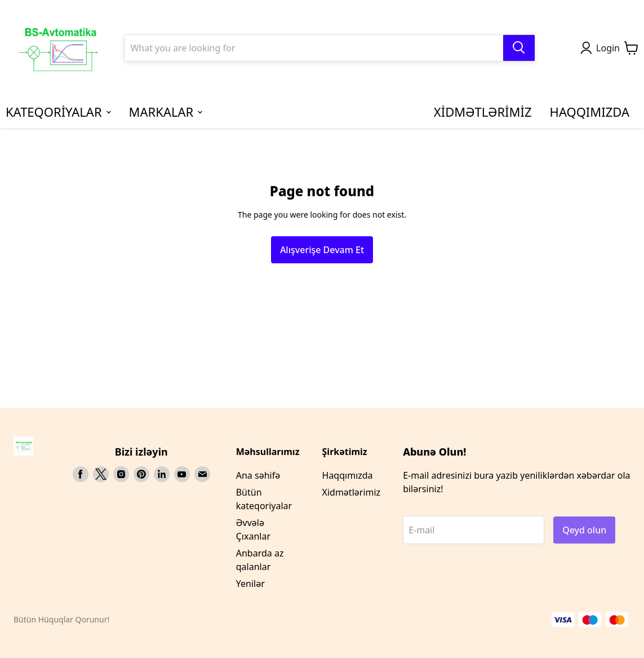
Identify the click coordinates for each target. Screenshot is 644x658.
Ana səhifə (258, 475)
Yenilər (250, 584)
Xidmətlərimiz (352, 492)
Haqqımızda (348, 475)
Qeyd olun (584, 530)
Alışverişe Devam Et (322, 250)
